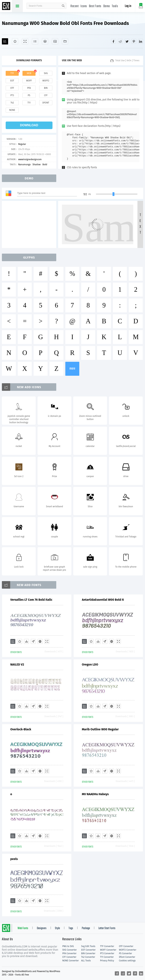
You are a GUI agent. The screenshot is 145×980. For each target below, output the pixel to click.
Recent (74, 6)
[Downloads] (26, 641)
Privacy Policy (107, 961)
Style (57, 928)
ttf (12, 73)
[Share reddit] (120, 41)
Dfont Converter (127, 957)
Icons (84, 6)
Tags (71, 928)
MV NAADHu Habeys (95, 794)
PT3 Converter (107, 953)
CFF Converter (69, 957)
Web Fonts (23, 928)
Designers (42, 928)
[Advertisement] (30, 224)
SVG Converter (69, 950)
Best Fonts (95, 6)
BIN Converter (88, 953)
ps (29, 95)
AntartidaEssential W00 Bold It (103, 600)
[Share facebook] (113, 41)
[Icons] (55, 41)
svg (46, 73)
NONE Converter (71, 961)
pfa (29, 88)
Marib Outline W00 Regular (100, 729)
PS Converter (125, 953)
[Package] (45, 41)
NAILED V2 (17, 664)
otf (12, 88)
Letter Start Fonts (107, 928)
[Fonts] (65, 41)
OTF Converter (126, 946)
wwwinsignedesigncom (30, 159)
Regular (22, 144)
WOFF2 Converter (128, 950)
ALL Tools (86, 961)
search (63, 6)
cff (46, 95)
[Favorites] (15, 41)
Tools (115, 6)
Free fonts (7, 6)
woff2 (46, 81)
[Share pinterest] (134, 41)
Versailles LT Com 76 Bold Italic (31, 600)
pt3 (12, 95)
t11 (29, 103)
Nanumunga (24, 164)
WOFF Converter (108, 950)
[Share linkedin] (141, 41)
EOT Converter (88, 950)
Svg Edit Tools (88, 946)
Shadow (37, 164)
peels (14, 859)
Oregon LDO (90, 664)
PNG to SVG (68, 946)
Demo (107, 6)
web (29, 73)
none (12, 110)
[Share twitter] (127, 41)
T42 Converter (88, 957)
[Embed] (40, 641)
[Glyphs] (35, 41)
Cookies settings (127, 961)
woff (29, 81)
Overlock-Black (21, 729)
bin (46, 88)
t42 (12, 103)
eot (12, 81)
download (29, 125)
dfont (46, 103)
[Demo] (25, 41)
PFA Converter (69, 953)
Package (86, 928)
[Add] (5, 41)
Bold (45, 164)
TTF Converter (107, 946)
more (72, 369)
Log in (128, 6)
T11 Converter (107, 957)
